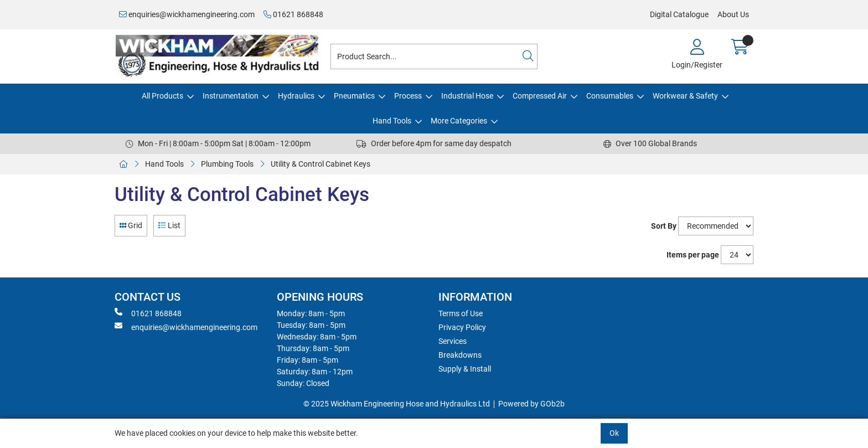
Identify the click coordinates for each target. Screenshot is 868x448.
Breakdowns (460, 355)
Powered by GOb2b (531, 404)
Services (453, 341)
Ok (614, 433)
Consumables (610, 96)
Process (408, 96)
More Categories (459, 121)
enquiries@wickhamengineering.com (187, 14)
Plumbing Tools (227, 164)
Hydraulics (296, 96)
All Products (162, 96)
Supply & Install (465, 369)
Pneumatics (354, 96)
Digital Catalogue (679, 14)
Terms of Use (461, 313)
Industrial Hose (467, 96)
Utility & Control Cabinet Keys (321, 164)
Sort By (664, 226)
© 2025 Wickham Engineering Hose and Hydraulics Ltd (397, 404)
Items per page (693, 255)
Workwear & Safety (685, 96)
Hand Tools (392, 121)
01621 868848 (293, 14)
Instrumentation (231, 96)
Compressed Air (540, 96)
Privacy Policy (462, 327)
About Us (733, 14)
